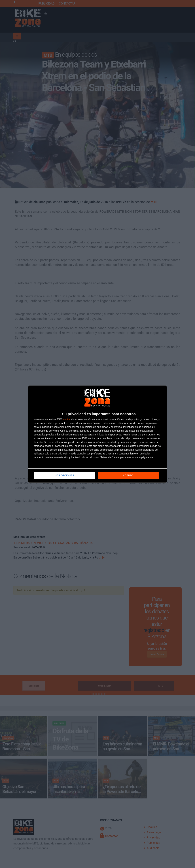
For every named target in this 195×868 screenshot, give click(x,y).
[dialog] (97, 434)
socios (67, 419)
